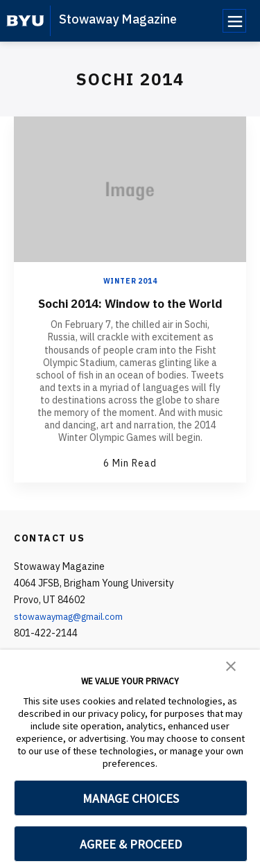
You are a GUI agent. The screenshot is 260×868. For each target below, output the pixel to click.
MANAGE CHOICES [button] (131, 798)
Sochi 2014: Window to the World (130, 311)
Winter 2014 (130, 281)
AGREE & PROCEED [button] (131, 844)
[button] (231, 665)
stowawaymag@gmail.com (73, 633)
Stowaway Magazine (118, 19)
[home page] (25, 21)
